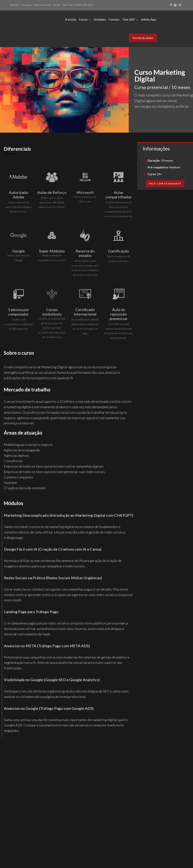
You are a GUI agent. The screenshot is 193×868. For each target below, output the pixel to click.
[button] (165, 165)
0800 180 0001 (84, 5)
